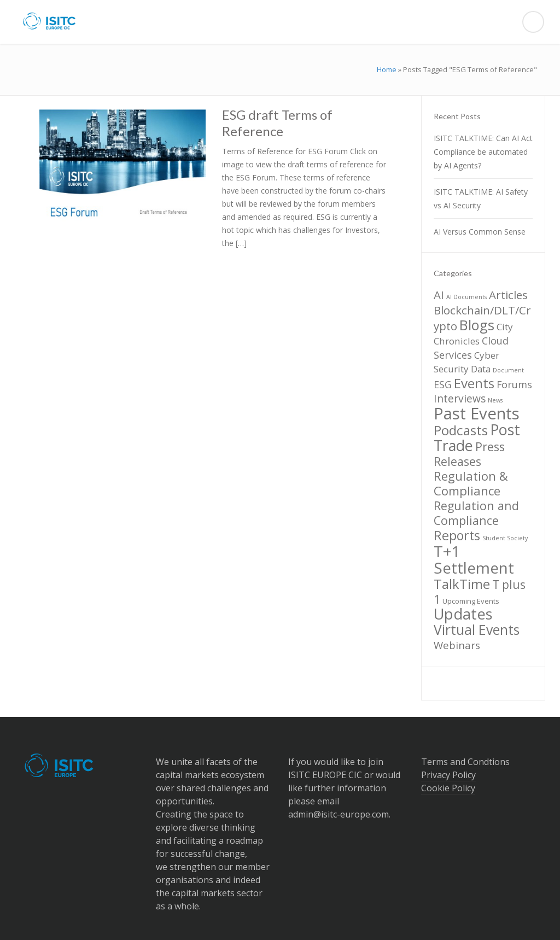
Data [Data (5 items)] (481, 369)
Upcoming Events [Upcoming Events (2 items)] (471, 601)
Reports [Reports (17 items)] (457, 535)
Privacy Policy (448, 775)
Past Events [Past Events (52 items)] (477, 413)
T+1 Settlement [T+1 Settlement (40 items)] (474, 559)
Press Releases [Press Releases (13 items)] (469, 454)
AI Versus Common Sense (480, 232)
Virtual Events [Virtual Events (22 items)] (477, 630)
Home (387, 69)
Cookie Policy (448, 788)
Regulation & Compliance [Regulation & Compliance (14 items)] (471, 483)
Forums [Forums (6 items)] (514, 384)
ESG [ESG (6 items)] (443, 384)
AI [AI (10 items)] (439, 295)
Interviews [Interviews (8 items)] (460, 398)
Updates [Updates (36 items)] (463, 614)
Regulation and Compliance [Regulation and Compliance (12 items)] (476, 513)
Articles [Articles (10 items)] (508, 295)
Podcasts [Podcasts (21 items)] (461, 430)
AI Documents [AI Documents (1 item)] (466, 297)
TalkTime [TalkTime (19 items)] (462, 584)
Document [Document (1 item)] (508, 370)
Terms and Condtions (465, 762)
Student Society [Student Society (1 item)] (505, 538)
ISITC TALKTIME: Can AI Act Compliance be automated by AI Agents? (483, 152)
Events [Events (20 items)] (474, 383)
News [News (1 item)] (495, 400)
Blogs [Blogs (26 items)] (477, 325)
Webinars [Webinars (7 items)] (457, 645)
